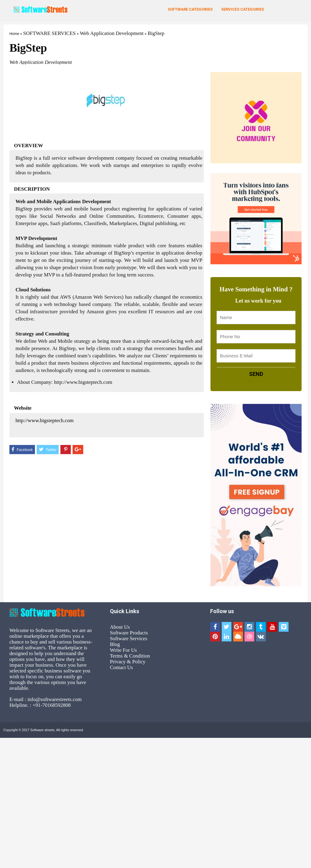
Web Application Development (112, 33)
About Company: (35, 382)
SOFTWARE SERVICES (49, 33)
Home (14, 34)
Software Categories (190, 9)
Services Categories (243, 9)
